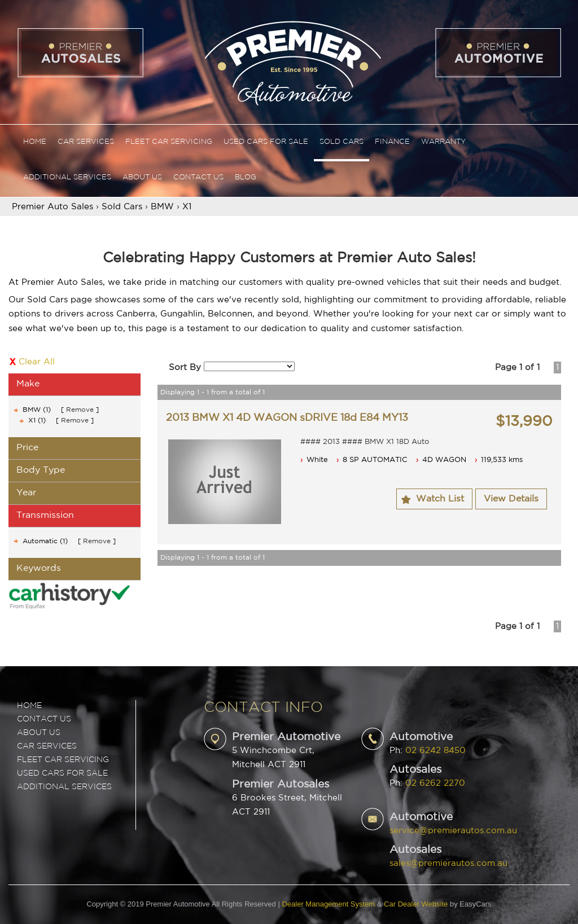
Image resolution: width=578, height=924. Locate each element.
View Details (511, 499)
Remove (80, 410)
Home (35, 142)
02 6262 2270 (435, 783)
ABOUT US (39, 733)
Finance (392, 142)
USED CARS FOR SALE (62, 773)
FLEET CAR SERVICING (63, 760)
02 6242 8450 (435, 751)
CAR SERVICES (47, 746)
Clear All (37, 362)
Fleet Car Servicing (169, 142)
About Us (142, 177)
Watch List (440, 499)
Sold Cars (341, 142)
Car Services (86, 142)
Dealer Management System (328, 904)
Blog (246, 177)
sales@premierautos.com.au (448, 863)
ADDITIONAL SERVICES (64, 787)
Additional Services (67, 177)
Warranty (443, 142)
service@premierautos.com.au (453, 831)
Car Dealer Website (416, 904)
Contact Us (198, 177)
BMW (162, 207)
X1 (187, 207)
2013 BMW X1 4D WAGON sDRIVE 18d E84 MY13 (287, 418)
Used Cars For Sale (266, 142)
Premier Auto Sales (52, 207)
